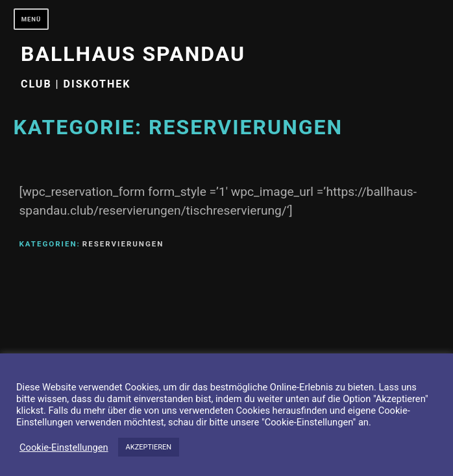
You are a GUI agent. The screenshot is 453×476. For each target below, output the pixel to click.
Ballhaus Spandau (133, 54)
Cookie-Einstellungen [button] (64, 447)
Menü (31, 19)
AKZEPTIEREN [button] (149, 447)
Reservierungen (123, 244)
